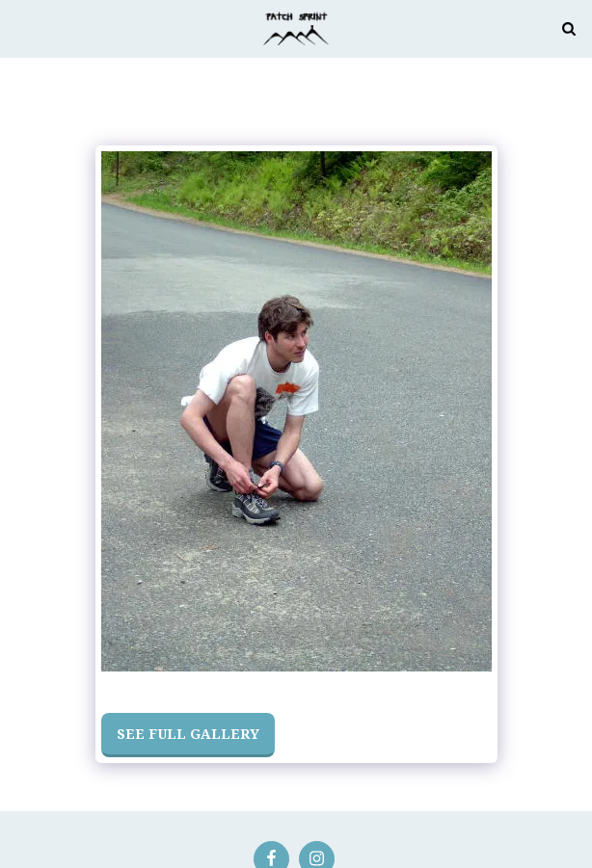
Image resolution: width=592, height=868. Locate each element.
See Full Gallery (188, 734)
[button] (21, 27)
